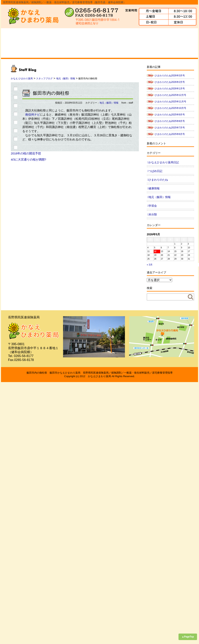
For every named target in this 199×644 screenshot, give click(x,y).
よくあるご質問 (128, 43)
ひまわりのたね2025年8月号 (170, 121)
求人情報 (156, 43)
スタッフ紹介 (99, 43)
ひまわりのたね (158, 180)
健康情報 (154, 188)
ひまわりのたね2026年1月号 (170, 89)
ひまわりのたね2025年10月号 (170, 108)
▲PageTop (188, 637)
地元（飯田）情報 (109, 103)
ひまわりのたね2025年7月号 (170, 128)
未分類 (153, 214)
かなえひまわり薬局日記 (164, 162)
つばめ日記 (155, 171)
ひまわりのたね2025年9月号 (170, 115)
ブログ (184, 43)
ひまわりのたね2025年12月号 (170, 95)
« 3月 (150, 265)
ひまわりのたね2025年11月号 (170, 102)
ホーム (15, 43)
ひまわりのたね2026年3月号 (170, 76)
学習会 (153, 206)
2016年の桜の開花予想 (26, 153)
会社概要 (43, 43)
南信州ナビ (33, 114)
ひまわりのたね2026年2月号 (170, 82)
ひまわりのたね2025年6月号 (170, 134)
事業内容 (71, 43)
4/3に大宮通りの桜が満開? (28, 159)
